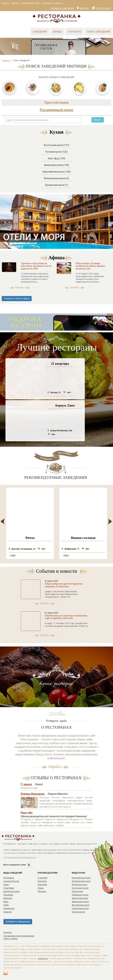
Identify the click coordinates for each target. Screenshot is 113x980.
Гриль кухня (77, 891)
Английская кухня (81, 905)
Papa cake (27, 812)
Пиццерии (8, 895)
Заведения (40, 32)
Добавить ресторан (30, 3)
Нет (67, 393)
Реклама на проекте (52, 3)
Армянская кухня (80, 902)
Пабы (6, 905)
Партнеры (42, 885)
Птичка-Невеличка (33, 794)
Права (41, 888)
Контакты (42, 881)
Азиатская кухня (80, 898)
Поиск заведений (98, 32)
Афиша (15, 3)
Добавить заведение (62, 8)
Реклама (42, 891)
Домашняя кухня (80, 895)
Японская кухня (80, 885)
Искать (98, 120)
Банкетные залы (11, 891)
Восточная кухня (80, 888)
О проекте (74, 32)
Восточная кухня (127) (57, 145)
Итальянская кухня (81, 881)
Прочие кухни (78, 912)
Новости (5, 3)
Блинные (8, 898)
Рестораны (9, 878)
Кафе (6, 885)
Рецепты (8, 932)
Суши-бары (9, 888)
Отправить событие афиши (17, 299)
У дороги (26, 784)
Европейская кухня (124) (56, 172)
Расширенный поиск (56, 110)
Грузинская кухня (80, 908)
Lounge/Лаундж (11, 881)
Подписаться (101, 8)
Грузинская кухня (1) (56, 185)
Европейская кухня (81, 878)
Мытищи (83, 8)
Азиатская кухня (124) (57, 165)
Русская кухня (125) (57, 152)
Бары (6, 902)
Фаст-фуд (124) (57, 158)
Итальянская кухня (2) (56, 178)
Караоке (8, 912)
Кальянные (9, 908)
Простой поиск (56, 103)
